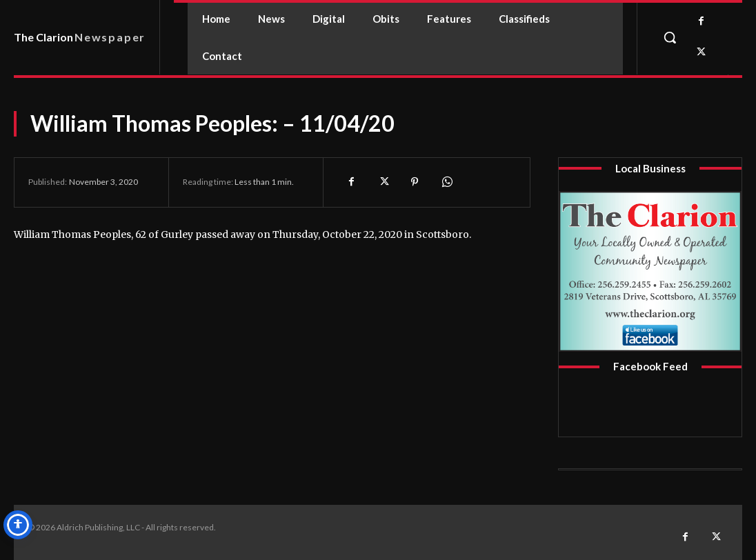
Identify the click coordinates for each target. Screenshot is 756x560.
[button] (670, 37)
